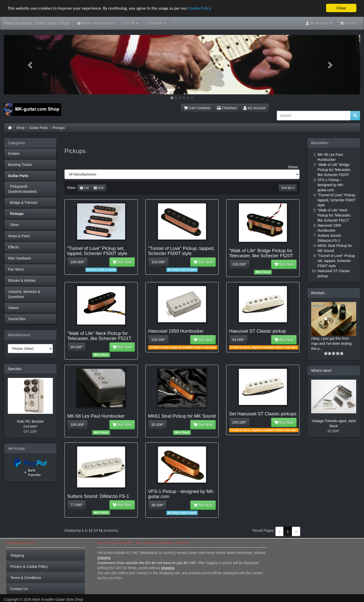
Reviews (318, 293)
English (156, 23)
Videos (14, 308)
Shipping (17, 555)
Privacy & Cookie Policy (29, 567)
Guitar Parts (39, 128)
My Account (255, 108)
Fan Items (16, 269)
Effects (14, 247)
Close (341, 8)
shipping (104, 558)
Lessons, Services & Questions (24, 294)
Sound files (17, 319)
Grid (99, 188)
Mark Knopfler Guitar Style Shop (37, 23)
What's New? (322, 371)
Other (14, 225)
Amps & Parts (19, 236)
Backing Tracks (20, 165)
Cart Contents (197, 108)
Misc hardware (20, 258)
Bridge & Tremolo (23, 203)
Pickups (59, 128)
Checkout (227, 108)
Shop (21, 128)
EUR (131, 23)
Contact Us (19, 589)
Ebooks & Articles (22, 281)
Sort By (288, 188)
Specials (15, 369)
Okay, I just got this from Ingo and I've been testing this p (331, 343)
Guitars (14, 154)
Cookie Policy (200, 8)
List (84, 188)
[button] (31, 65)
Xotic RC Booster (30, 421)
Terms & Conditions (26, 578)
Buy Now (122, 262)
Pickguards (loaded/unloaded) (22, 189)
